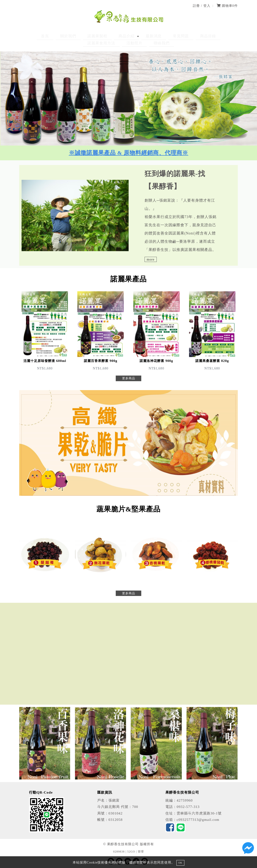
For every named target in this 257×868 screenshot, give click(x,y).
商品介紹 (98, 36)
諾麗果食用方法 (196, 36)
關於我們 (48, 36)
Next (230, 743)
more (151, 259)
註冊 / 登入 (201, 6)
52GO (131, 852)
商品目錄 (167, 36)
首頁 (29, 36)
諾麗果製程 (73, 36)
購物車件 (227, 6)
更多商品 (129, 378)
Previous (27, 743)
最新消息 (121, 36)
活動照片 (224, 36)
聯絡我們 (129, 43)
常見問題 (144, 36)
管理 (141, 852)
